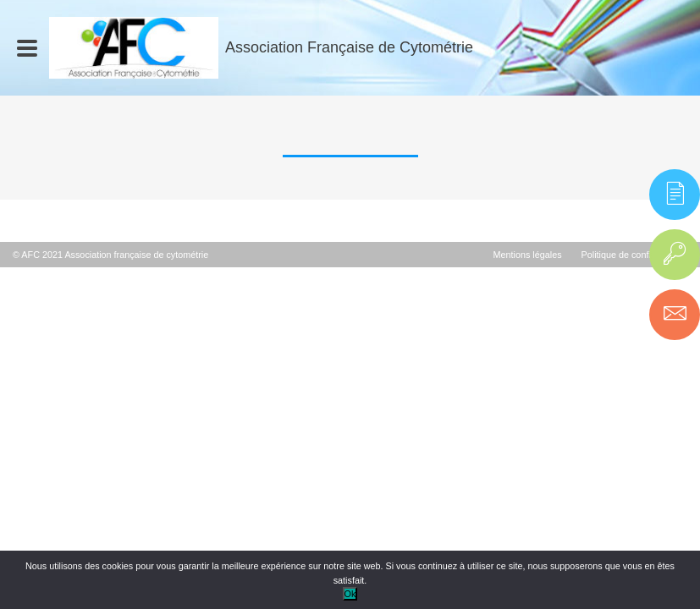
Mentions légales (528, 255)
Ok (350, 594)
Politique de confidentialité (634, 255)
